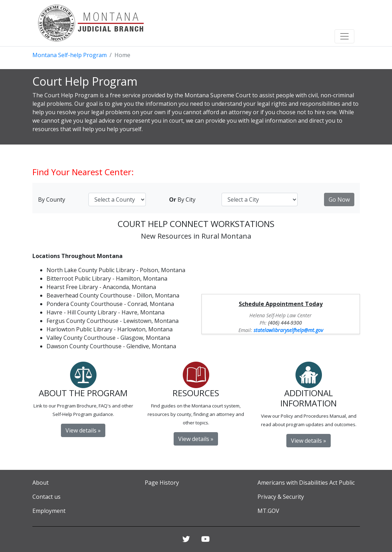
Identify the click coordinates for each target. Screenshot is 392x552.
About (41, 483)
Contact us (46, 497)
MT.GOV (268, 511)
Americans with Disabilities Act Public (306, 483)
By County (52, 200)
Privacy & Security (281, 497)
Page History (162, 483)
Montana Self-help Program (70, 55)
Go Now (339, 200)
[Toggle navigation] (344, 36)
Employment (49, 511)
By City (182, 200)
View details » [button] (83, 430)
